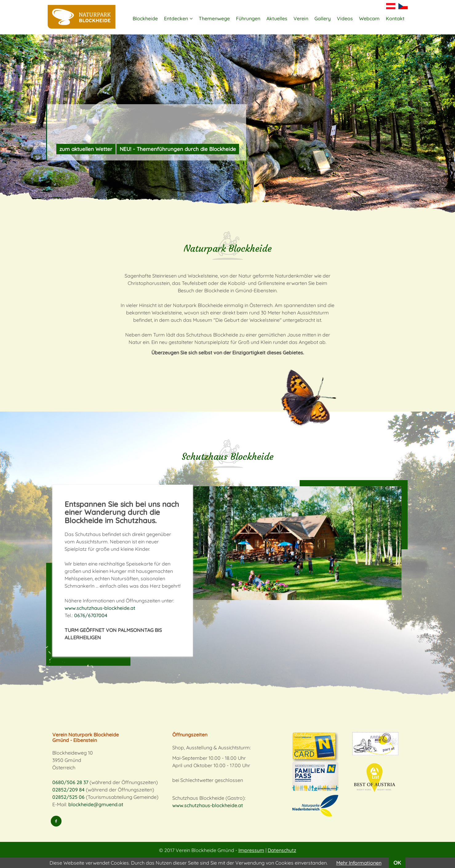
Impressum (251, 850)
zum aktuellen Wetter (86, 149)
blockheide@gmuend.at (96, 804)
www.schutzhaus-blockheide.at (100, 608)
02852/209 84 (68, 790)
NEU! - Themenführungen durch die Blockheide (178, 149)
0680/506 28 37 (70, 782)
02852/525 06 (68, 797)
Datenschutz (282, 850)
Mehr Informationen (359, 863)
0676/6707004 (91, 615)
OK (397, 863)
